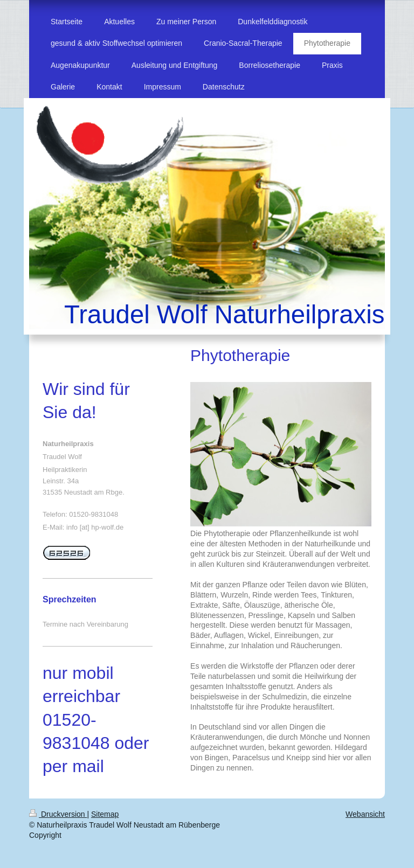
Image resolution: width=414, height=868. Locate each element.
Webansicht (365, 814)
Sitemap (105, 814)
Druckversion (58, 814)
